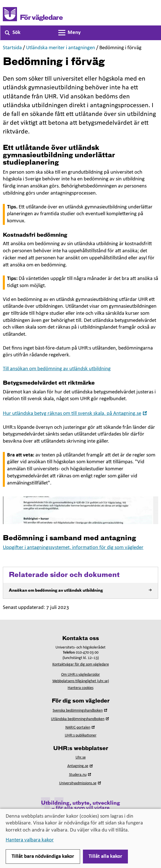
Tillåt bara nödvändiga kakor (43, 857)
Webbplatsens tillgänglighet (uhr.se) (81, 681)
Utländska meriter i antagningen (61, 48)
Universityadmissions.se (81, 783)
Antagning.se (81, 766)
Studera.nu (81, 775)
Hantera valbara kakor (30, 840)
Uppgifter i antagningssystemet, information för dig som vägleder (73, 548)
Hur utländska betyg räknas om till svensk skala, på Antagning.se (76, 414)
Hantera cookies (80, 688)
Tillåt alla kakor (105, 857)
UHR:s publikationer (81, 735)
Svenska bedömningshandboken (80, 711)
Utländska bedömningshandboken (80, 719)
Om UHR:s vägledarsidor (80, 675)
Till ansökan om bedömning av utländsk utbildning (57, 369)
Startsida (12, 48)
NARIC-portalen (81, 728)
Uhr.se (81, 758)
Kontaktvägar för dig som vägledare (81, 665)
